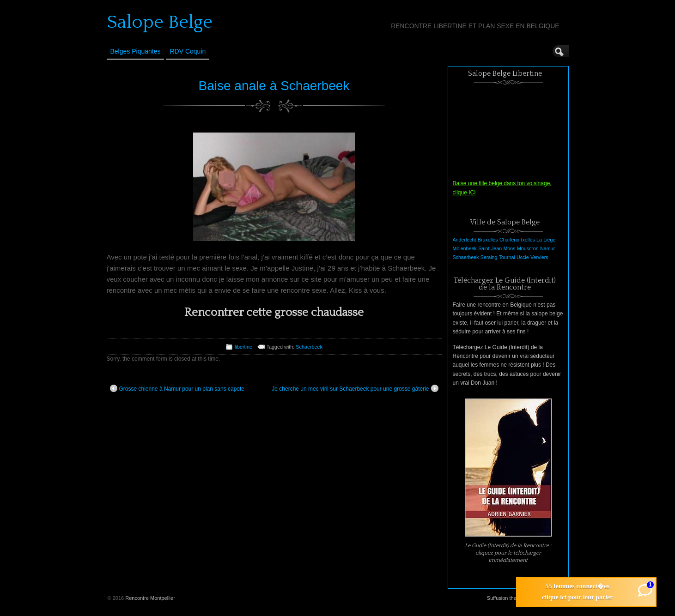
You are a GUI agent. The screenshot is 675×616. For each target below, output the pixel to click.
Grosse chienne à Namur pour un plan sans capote (177, 388)
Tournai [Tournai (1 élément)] (507, 257)
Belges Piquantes (136, 51)
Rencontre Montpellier (150, 598)
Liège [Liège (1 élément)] (549, 240)
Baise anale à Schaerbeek (274, 86)
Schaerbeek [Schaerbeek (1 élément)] (466, 257)
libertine (243, 347)
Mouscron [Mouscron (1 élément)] (528, 248)
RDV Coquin (188, 51)
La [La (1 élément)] (539, 240)
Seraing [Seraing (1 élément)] (489, 257)
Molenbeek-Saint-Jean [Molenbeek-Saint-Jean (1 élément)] (477, 248)
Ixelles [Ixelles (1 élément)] (528, 240)
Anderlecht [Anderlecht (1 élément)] (465, 240)
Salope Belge (160, 22)
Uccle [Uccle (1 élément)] (523, 257)
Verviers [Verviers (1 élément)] (539, 257)
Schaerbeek (309, 347)
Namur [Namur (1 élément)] (547, 248)
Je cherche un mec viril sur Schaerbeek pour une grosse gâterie (355, 388)
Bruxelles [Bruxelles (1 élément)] (488, 240)
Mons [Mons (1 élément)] (509, 248)
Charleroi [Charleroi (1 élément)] (509, 240)
